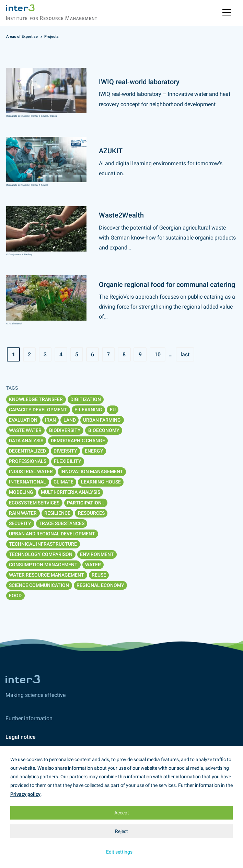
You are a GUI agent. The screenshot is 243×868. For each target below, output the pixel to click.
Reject (121, 831)
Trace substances (62, 523)
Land (70, 420)
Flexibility (68, 461)
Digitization (86, 399)
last (185, 354)
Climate (63, 482)
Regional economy (100, 585)
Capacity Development (38, 410)
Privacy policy (25, 794)
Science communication (39, 585)
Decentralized (27, 451)
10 (158, 354)
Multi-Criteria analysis (71, 492)
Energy (94, 451)
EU (113, 410)
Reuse (99, 575)
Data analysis (26, 441)
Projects (51, 37)
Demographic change (78, 441)
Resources (91, 513)
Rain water (23, 513)
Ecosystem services (34, 503)
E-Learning (88, 410)
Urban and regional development (52, 534)
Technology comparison (41, 554)
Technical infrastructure (43, 544)
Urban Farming (102, 420)
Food (15, 596)
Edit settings (119, 852)
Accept (122, 813)
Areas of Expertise (22, 37)
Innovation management (92, 471)
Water (93, 565)
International (27, 482)
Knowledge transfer (36, 399)
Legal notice (21, 737)
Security (20, 523)
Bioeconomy (104, 430)
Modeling (21, 492)
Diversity (65, 451)
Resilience (57, 513)
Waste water (25, 430)
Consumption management (43, 565)
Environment (97, 554)
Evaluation (23, 420)
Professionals (28, 461)
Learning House (101, 482)
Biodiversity (65, 430)
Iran (50, 420)
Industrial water (31, 471)
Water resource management (47, 575)
